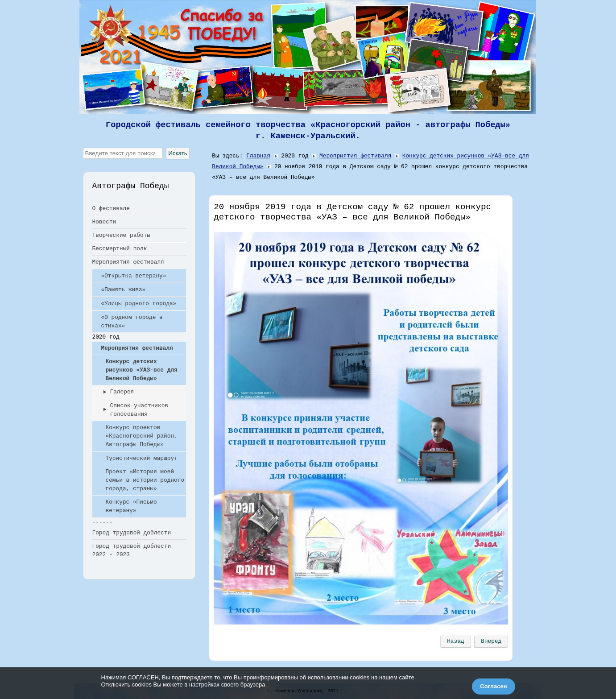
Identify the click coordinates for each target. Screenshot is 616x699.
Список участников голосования (139, 410)
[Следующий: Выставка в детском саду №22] (491, 641)
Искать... (83, 148)
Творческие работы (122, 235)
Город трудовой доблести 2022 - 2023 (132, 550)
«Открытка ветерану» (134, 276)
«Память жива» (124, 290)
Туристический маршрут (142, 458)
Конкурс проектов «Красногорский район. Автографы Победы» (142, 436)
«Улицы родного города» (139, 304)
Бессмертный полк (120, 249)
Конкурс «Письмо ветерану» (131, 506)
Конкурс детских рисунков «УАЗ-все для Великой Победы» (142, 370)
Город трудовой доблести (132, 533)
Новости (104, 222)
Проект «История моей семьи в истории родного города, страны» (145, 480)
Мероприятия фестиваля (128, 262)
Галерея (122, 392)
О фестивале (111, 209)
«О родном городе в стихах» (132, 322)
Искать (178, 153)
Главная (258, 156)
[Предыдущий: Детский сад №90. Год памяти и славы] (455, 641)
